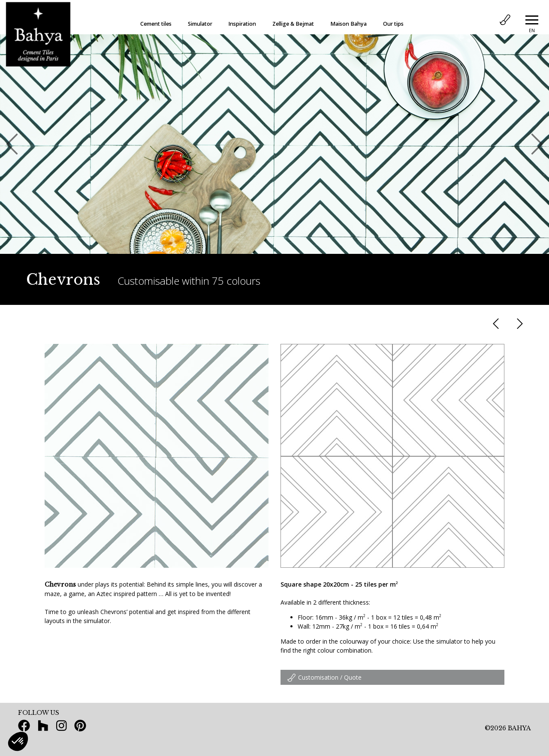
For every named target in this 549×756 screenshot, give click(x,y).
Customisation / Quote (324, 677)
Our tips (393, 24)
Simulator (200, 24)
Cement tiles (156, 24)
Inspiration (242, 24)
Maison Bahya (348, 24)
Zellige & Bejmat (293, 24)
